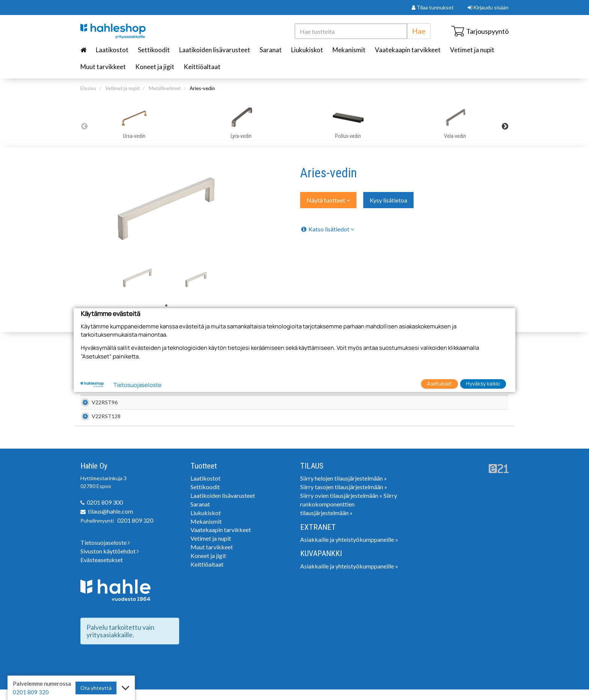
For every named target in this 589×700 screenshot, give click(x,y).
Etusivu (88, 88)
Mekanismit (349, 50)
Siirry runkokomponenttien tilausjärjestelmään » (349, 515)
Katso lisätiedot (327, 229)
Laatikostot (112, 50)
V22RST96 (96, 405)
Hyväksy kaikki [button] (483, 384)
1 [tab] (166, 306)
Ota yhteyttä (96, 688)
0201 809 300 (105, 513)
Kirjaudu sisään (488, 7)
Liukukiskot (307, 50)
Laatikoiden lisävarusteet (215, 50)
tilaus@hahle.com (110, 522)
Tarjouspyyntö (480, 31)
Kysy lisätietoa (388, 200)
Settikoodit (154, 50)
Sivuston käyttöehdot (110, 562)
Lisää (499, 405)
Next (505, 126)
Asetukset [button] (439, 384)
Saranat (271, 50)
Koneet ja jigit (155, 67)
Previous (84, 126)
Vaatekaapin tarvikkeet (408, 50)
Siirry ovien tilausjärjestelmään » (341, 506)
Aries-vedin (202, 88)
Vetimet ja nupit (472, 50)
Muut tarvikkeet (103, 67)
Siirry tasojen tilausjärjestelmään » (344, 497)
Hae (419, 31)
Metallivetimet (165, 88)
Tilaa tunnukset (433, 7)
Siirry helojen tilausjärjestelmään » (344, 489)
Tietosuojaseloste (105, 553)
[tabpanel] (137, 278)
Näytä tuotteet (328, 200)
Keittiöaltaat (202, 67)
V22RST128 (98, 424)
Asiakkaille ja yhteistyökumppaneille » (349, 550)
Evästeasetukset (102, 570)
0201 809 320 (135, 531)
